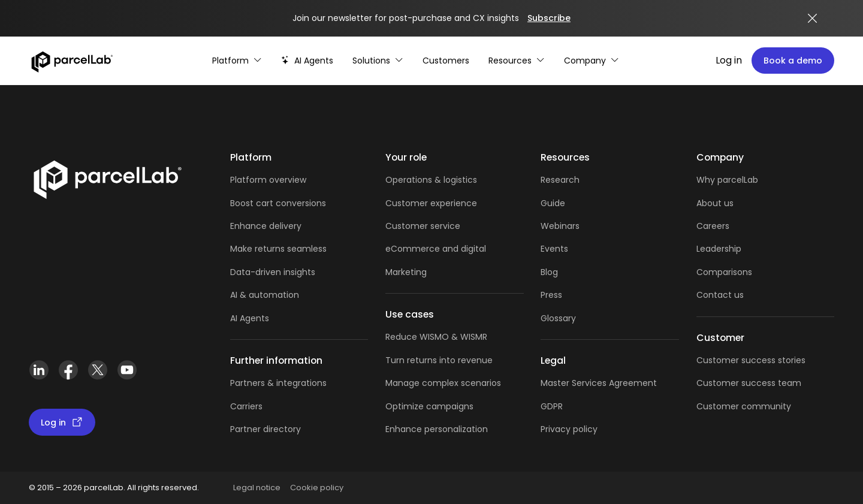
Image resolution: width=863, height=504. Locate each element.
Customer (408, 226)
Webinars (560, 226)
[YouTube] (127, 370)
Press (551, 295)
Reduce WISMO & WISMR (436, 337)
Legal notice (257, 488)
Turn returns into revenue (439, 360)
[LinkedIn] (39, 370)
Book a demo (793, 61)
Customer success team (749, 383)
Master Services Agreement (599, 383)
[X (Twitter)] (97, 370)
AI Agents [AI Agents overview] (250, 318)
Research (560, 180)
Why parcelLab (727, 180)
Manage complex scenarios (443, 383)
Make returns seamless (278, 249)
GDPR (552, 406)
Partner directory (265, 429)
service (445, 226)
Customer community (744, 406)
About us (715, 203)
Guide (553, 203)
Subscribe (549, 18)
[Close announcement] (813, 19)
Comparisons (724, 272)
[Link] (107, 177)
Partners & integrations (278, 383)
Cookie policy (317, 488)
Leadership (719, 249)
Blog (549, 272)
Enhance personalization (437, 429)
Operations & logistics (431, 180)
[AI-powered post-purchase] (307, 61)
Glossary (558, 318)
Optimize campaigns (429, 406)
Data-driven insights (273, 272)
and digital (463, 249)
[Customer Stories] (446, 61)
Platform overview (268, 180)
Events (554, 249)
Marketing (406, 272)
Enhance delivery (266, 226)
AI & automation (265, 295)
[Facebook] (68, 370)
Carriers (246, 406)
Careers (713, 226)
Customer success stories (751, 360)
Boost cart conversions (278, 203)
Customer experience (431, 203)
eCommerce (413, 249)
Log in (729, 60)
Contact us (720, 295)
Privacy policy (569, 429)
